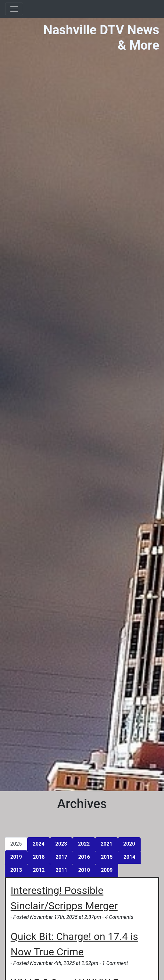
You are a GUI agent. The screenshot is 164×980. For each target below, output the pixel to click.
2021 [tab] (107, 844)
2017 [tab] (61, 857)
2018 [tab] (39, 857)
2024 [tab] (39, 844)
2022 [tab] (84, 844)
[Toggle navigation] (14, 9)
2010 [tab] (84, 870)
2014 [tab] (130, 857)
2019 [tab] (16, 857)
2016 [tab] (84, 857)
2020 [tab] (129, 844)
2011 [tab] (61, 870)
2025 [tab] (16, 844)
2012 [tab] (39, 870)
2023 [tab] (61, 844)
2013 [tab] (16, 870)
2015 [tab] (107, 857)
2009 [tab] (107, 870)
